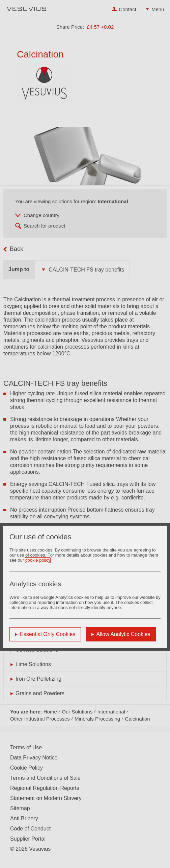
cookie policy (38, 560)
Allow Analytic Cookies (123, 634)
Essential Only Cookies (48, 634)
